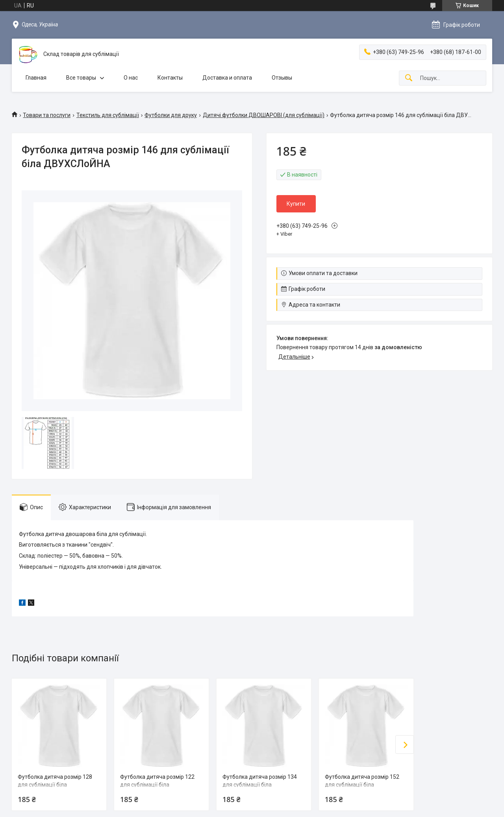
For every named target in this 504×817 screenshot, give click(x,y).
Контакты (170, 78)
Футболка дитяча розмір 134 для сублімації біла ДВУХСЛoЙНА (260, 784)
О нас (131, 78)
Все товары (81, 78)
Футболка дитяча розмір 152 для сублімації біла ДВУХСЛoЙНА (362, 784)
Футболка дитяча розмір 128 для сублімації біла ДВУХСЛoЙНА (55, 784)
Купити (296, 204)
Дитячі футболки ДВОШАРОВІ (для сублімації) (264, 115)
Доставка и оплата (227, 78)
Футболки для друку (171, 115)
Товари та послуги (47, 115)
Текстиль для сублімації (108, 115)
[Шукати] (409, 78)
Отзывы (282, 78)
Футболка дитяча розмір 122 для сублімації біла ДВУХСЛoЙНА (157, 784)
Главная (36, 78)
